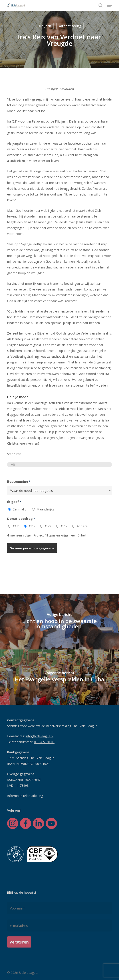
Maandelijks (45, 509)
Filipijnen (44, 26)
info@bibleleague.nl (39, 736)
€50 (48, 526)
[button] (109, 5)
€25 (32, 526)
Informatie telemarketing (25, 796)
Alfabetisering (70, 26)
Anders (82, 526)
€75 (64, 526)
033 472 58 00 (44, 742)
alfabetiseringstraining (23, 356)
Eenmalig (20, 509)
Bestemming (19, 482)
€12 (16, 526)
